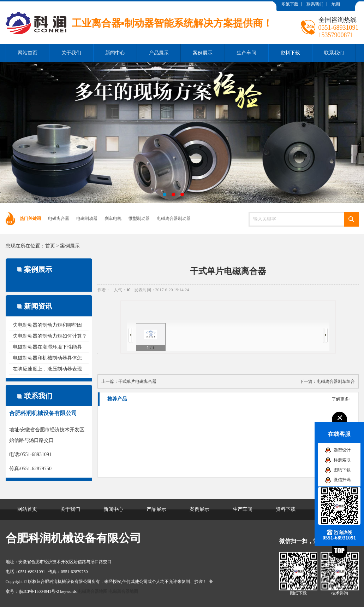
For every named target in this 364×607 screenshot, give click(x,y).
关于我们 (71, 53)
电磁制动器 (87, 218)
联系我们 (315, 4)
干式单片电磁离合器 (137, 381)
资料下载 (290, 53)
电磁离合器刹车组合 (336, 381)
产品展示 (159, 53)
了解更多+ (342, 399)
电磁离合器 (59, 218)
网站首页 (28, 53)
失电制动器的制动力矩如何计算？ (50, 336)
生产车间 (246, 53)
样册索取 (342, 460)
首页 (50, 246)
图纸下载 (290, 4)
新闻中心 (115, 53)
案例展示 (203, 53)
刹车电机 (113, 218)
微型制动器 (139, 218)
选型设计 (342, 450)
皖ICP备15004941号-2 (39, 591)
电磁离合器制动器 (174, 218)
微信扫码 (342, 480)
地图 (336, 4)
